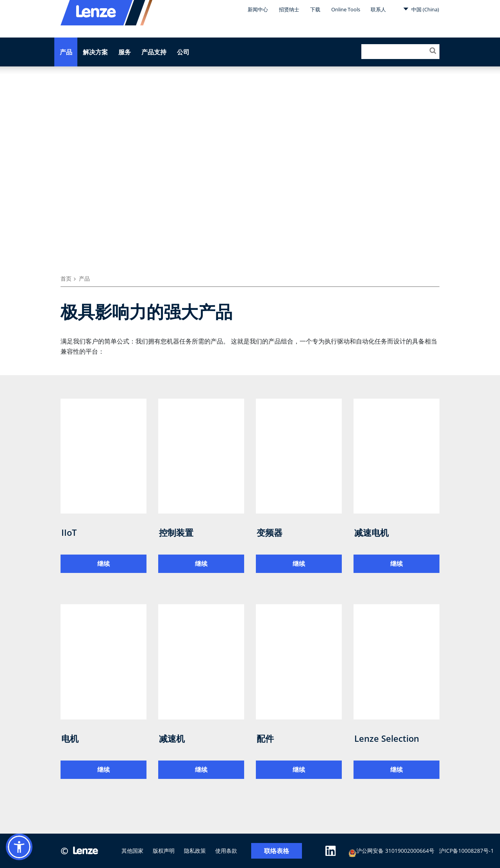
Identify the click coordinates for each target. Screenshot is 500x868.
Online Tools (346, 9)
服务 (125, 52)
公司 (183, 52)
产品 (66, 52)
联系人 (378, 9)
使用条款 (226, 851)
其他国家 (132, 851)
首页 (66, 278)
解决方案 (95, 52)
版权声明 (164, 851)
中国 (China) (421, 9)
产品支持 (154, 52)
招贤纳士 (289, 9)
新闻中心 (258, 9)
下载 (315, 9)
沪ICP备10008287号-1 (466, 851)
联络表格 (277, 851)
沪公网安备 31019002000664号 (391, 852)
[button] (19, 847)
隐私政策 (195, 851)
